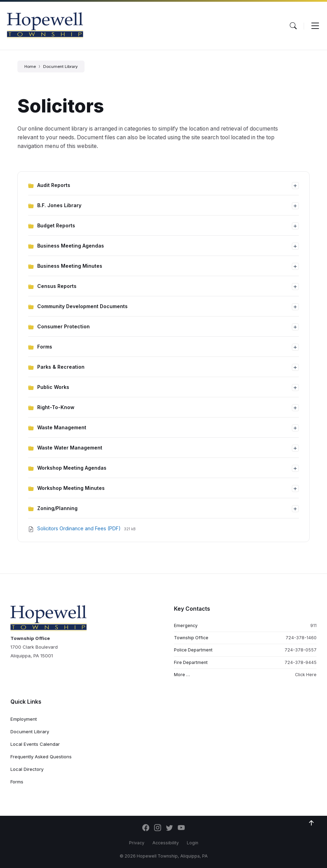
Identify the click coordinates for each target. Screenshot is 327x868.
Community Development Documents (82, 306)
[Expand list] (295, 186)
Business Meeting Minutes (70, 266)
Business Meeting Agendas (71, 246)
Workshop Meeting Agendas (72, 468)
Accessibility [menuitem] (166, 843)
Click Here (306, 675)
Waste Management (62, 427)
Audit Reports (54, 185)
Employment (24, 719)
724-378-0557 (301, 650)
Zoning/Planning (57, 508)
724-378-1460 (301, 638)
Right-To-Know (56, 407)
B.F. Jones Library (59, 205)
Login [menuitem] (193, 843)
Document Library (60, 67)
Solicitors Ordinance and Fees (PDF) (80, 528)
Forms (45, 347)
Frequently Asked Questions (41, 757)
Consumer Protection (63, 326)
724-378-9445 (301, 662)
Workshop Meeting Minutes (71, 488)
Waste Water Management (70, 448)
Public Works (53, 387)
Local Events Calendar (35, 744)
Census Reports (57, 286)
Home (30, 67)
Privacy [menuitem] (137, 843)
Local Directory (27, 769)
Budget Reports (56, 225)
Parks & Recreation (61, 367)
